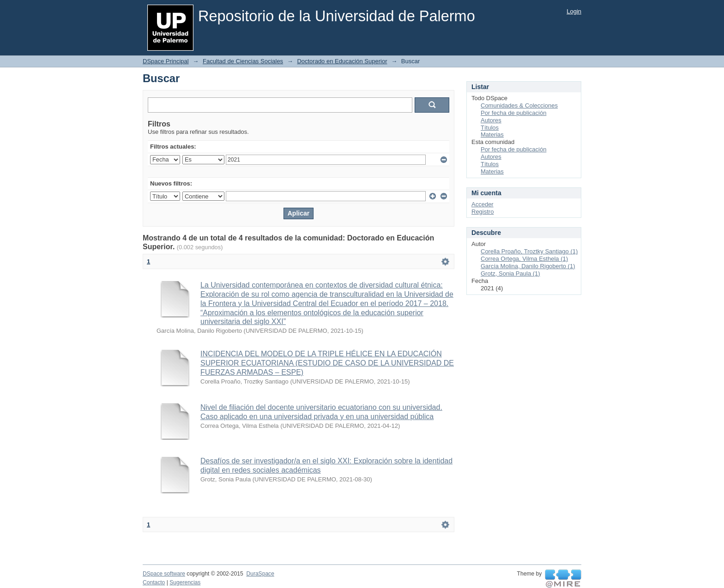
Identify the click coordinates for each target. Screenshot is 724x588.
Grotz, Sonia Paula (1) (510, 273)
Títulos (490, 128)
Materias (492, 135)
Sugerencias (185, 582)
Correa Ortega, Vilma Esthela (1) (524, 259)
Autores (491, 120)
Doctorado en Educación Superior (342, 61)
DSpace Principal (166, 61)
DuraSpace (260, 574)
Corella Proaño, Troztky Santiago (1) (529, 251)
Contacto (154, 582)
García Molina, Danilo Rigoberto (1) (528, 266)
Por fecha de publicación (513, 113)
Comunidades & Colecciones (519, 105)
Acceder (483, 204)
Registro (483, 212)
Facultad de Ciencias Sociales (243, 61)
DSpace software (164, 574)
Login (574, 11)
